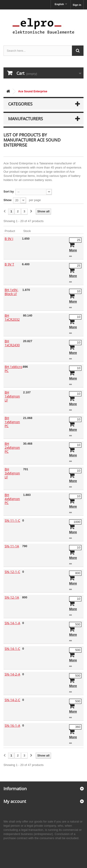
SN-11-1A (12, 546)
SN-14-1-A (12, 623)
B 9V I (9, 239)
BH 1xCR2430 (12, 343)
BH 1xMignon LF (12, 396)
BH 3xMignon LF (12, 473)
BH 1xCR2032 (12, 317)
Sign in (77, 5)
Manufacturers (26, 119)
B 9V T (9, 264)
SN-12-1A (12, 597)
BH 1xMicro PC (13, 369)
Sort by (9, 191)
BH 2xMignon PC (12, 448)
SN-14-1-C (12, 649)
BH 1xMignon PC (12, 422)
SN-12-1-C (12, 572)
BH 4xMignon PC (12, 499)
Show (8, 200)
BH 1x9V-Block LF (11, 292)
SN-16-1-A (12, 725)
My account (15, 801)
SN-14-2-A (12, 674)
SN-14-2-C (12, 700)
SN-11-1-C (12, 520)
